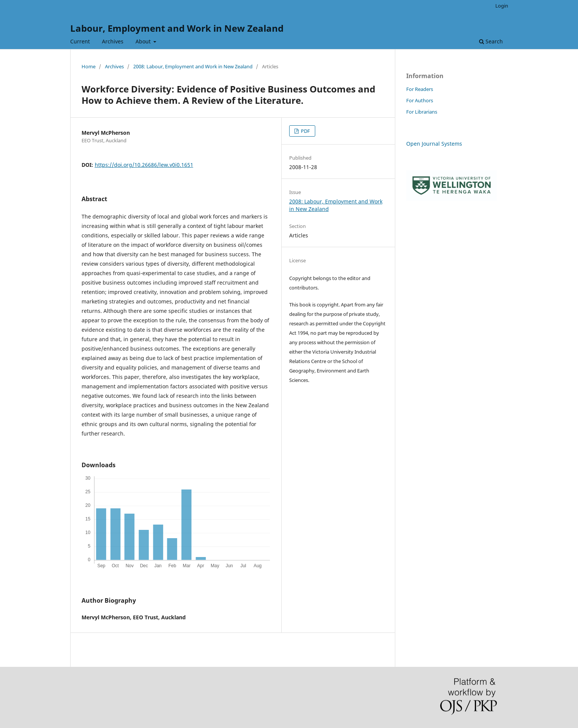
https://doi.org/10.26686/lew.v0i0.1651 (144, 165)
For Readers (420, 89)
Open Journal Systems (434, 144)
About (144, 41)
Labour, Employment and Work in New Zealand (177, 28)
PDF (305, 131)
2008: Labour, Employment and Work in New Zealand (193, 66)
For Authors (420, 100)
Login (502, 6)
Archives (113, 41)
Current (80, 41)
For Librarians (422, 112)
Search (491, 41)
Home (89, 66)
